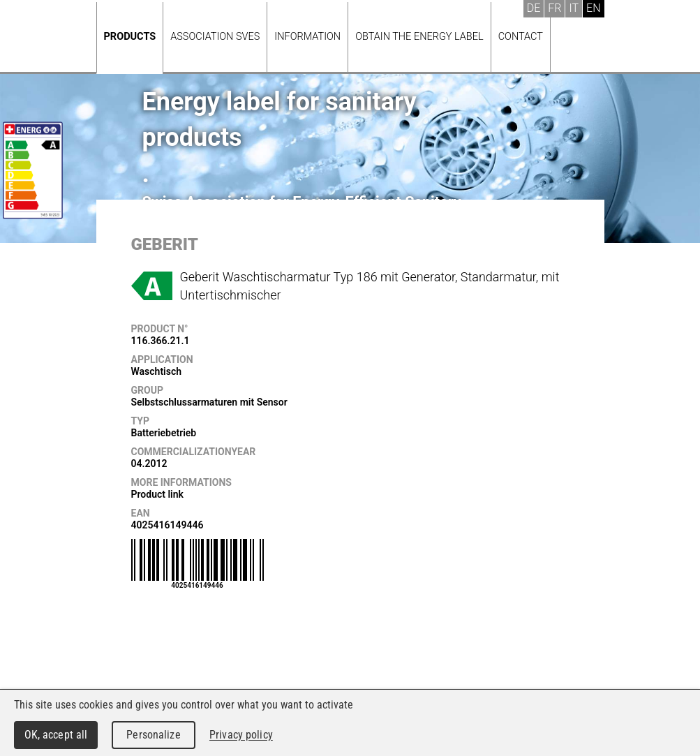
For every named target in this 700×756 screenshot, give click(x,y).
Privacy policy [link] (241, 735)
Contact (521, 37)
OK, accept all (56, 735)
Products (130, 37)
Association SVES (215, 37)
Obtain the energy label (419, 37)
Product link (157, 494)
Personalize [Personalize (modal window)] (153, 735)
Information (307, 37)
